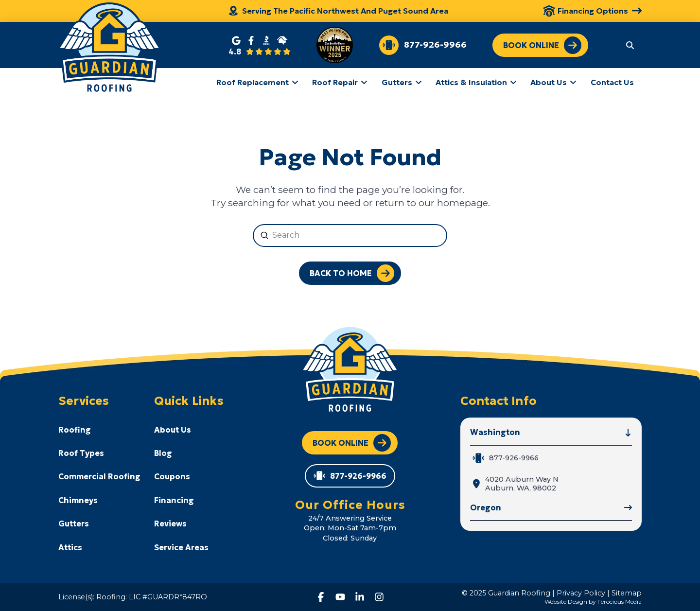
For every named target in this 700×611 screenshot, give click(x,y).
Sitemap (627, 593)
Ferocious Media (620, 602)
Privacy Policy (581, 593)
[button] (630, 45)
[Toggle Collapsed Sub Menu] (99, 429)
